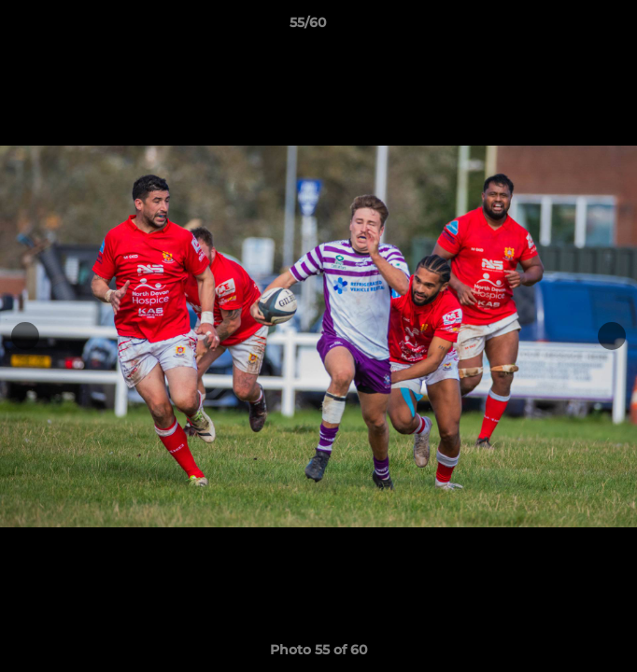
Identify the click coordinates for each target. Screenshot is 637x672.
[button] (570, 27)
